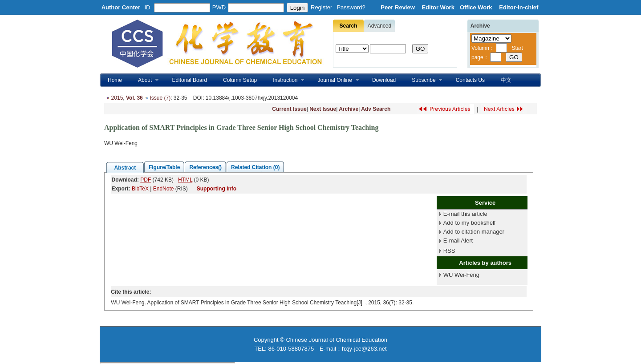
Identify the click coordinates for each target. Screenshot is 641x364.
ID (148, 7)
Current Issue (289, 109)
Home (115, 80)
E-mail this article (465, 214)
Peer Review (398, 7)
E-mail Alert (458, 241)
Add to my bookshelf (470, 223)
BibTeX (140, 189)
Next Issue (323, 109)
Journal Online (335, 80)
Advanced (379, 26)
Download (384, 80)
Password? (351, 7)
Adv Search (376, 109)
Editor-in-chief (519, 7)
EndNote (164, 189)
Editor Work (438, 7)
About (144, 80)
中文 (506, 80)
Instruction (285, 80)
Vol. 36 (134, 98)
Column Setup (240, 80)
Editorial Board (189, 80)
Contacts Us (470, 80)
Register (321, 7)
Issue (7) (160, 98)
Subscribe (423, 80)
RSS (449, 251)
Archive (349, 109)
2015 (117, 98)
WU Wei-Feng (461, 275)
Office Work (477, 7)
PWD (219, 7)
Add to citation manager (474, 232)
